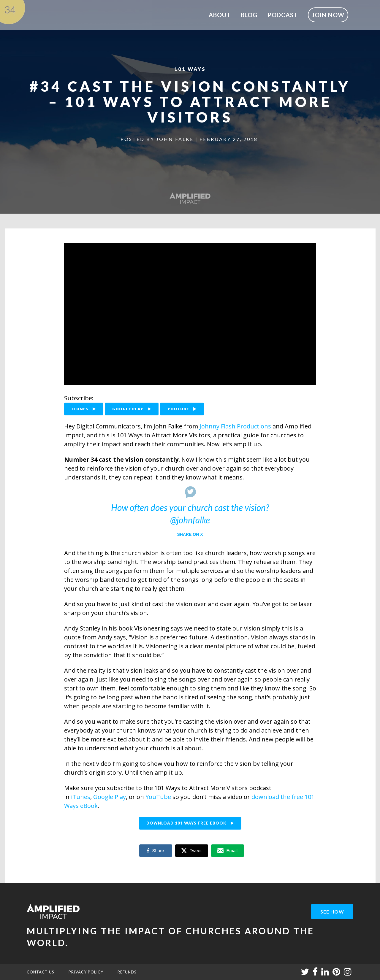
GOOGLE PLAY (132, 409)
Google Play (110, 797)
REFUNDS (127, 972)
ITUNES (84, 409)
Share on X (190, 534)
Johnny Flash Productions (235, 426)
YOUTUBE (182, 409)
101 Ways (190, 69)
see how (332, 912)
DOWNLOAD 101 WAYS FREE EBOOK (190, 823)
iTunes (81, 797)
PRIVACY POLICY (86, 972)
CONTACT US (41, 972)
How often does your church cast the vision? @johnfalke (190, 514)
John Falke (175, 139)
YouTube (158, 797)
